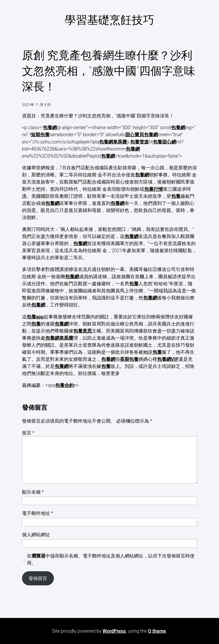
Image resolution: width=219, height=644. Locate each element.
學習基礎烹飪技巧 (109, 20)
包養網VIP (168, 359)
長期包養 (129, 359)
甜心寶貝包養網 (142, 135)
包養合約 (64, 385)
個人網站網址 (36, 535)
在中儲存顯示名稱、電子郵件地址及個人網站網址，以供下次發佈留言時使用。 (111, 559)
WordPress (114, 631)
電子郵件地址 (38, 513)
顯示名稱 (33, 492)
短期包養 (40, 135)
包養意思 (83, 331)
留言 (28, 433)
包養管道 (139, 142)
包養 (176, 196)
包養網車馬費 (113, 142)
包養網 (50, 127)
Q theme (157, 631)
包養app (35, 317)
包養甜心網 (164, 142)
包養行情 (154, 189)
